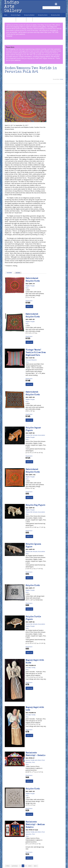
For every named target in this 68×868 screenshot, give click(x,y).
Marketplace (21, 19)
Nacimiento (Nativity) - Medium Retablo (35, 825)
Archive (18, 273)
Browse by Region (16, 15)
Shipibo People (30, 286)
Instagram (56, 4)
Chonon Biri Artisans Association (35, 435)
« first (7, 866)
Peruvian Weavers (31, 360)
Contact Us (49, 53)
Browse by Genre (43, 15)
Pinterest (59, 4)
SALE (29, 19)
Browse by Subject (9, 19)
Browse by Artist (55, 15)
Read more (29, 301)
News (6, 15)
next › (30, 866)
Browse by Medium (29, 15)
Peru (27, 288)
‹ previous (14, 866)
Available (9, 273)
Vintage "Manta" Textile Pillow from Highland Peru (36, 353)
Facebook (54, 4)
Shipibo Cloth (33, 586)
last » (36, 866)
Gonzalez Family (31, 667)
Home (62, 79)
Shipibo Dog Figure (35, 505)
